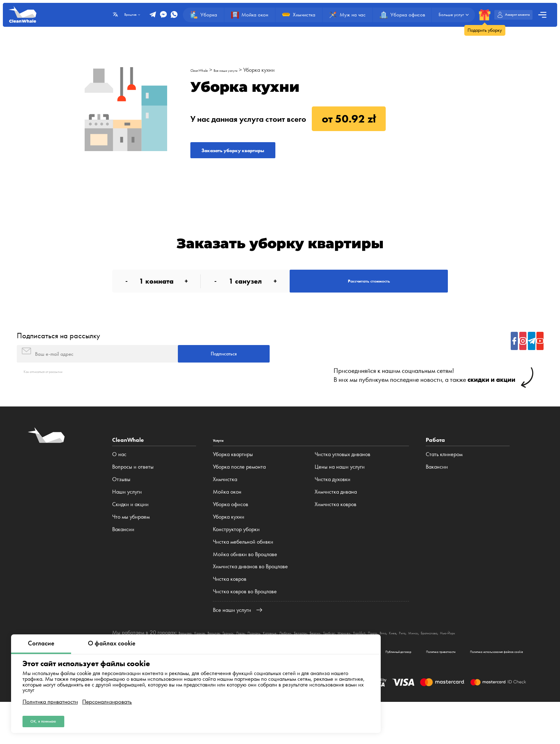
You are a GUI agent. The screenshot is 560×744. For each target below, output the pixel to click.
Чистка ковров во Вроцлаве (245, 622)
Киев (494, 662)
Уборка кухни (284, 70)
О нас (119, 485)
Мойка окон (227, 522)
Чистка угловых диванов (342, 485)
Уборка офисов (231, 534)
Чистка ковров (230, 609)
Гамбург (401, 662)
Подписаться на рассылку (58, 356)
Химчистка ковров (336, 534)
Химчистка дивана (336, 522)
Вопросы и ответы (133, 497)
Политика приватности (50, 696)
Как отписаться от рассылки (56, 401)
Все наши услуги (243, 70)
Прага (465, 662)
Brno (480, 662)
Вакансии (123, 559)
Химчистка (225, 509)
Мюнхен (423, 662)
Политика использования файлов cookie (477, 691)
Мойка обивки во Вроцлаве (245, 584)
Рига (507, 662)
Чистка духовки (332, 509)
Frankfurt (445, 662)
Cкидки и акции (130, 534)
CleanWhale (204, 70)
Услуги (222, 470)
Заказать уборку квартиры (257, 154)
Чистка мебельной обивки (243, 572)
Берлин (382, 662)
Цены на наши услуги (340, 497)
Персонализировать (107, 696)
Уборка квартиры (233, 485)
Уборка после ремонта (239, 497)
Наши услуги (127, 522)
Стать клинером (444, 485)
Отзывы (121, 509)
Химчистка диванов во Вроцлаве (250, 597)
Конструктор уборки (236, 559)
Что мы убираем (131, 547)
